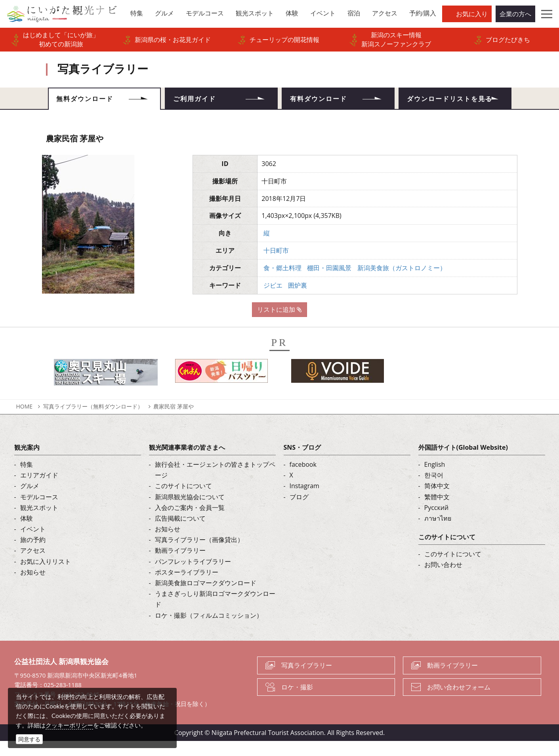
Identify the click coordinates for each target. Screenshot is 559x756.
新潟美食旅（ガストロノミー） (402, 283)
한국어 (434, 490)
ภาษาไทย (438, 533)
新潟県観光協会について (190, 512)
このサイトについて (183, 501)
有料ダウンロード (326, 101)
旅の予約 (33, 555)
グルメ (30, 501)
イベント (33, 544)
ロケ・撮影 (297, 702)
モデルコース (39, 512)
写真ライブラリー (307, 680)
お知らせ (33, 587)
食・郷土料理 (282, 283)
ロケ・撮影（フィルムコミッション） (209, 630)
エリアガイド (39, 490)
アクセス (33, 565)
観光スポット (39, 522)
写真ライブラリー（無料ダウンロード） (93, 421)
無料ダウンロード (92, 101)
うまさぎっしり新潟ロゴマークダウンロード (215, 614)
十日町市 (276, 265)
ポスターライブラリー (187, 587)
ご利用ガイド (201, 101)
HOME (25, 421)
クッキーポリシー (69, 725)
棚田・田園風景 (329, 283)
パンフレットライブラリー (193, 576)
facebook (303, 479)
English (435, 479)
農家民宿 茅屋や (174, 421)
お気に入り (472, 14)
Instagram (304, 501)
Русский (437, 522)
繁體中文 (437, 512)
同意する (29, 739)
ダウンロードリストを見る (455, 106)
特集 (27, 479)
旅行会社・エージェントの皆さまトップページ (215, 484)
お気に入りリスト (46, 576)
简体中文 (437, 501)
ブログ (299, 512)
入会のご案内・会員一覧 (190, 522)
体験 (27, 533)
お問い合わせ (443, 580)
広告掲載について (180, 533)
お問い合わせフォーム (459, 702)
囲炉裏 (298, 300)
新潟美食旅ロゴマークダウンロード (206, 598)
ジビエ (273, 300)
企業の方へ (515, 14)
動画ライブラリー (180, 565)
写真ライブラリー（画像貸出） (199, 555)
